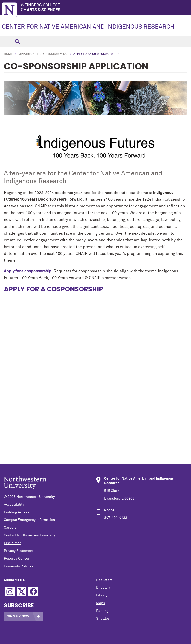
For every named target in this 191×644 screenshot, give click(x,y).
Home (8, 54)
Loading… (95, 347)
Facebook (33, 592)
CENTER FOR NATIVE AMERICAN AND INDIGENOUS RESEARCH (88, 27)
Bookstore (104, 580)
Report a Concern (18, 559)
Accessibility (14, 505)
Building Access (17, 512)
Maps (101, 603)
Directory (103, 588)
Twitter (22, 592)
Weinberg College (106, 8)
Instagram (10, 592)
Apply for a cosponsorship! (28, 271)
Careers (10, 528)
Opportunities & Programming (43, 54)
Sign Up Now (18, 616)
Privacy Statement (19, 551)
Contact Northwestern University (30, 535)
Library (102, 595)
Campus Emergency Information (29, 520)
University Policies (19, 566)
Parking (102, 611)
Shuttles (103, 619)
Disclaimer (12, 543)
